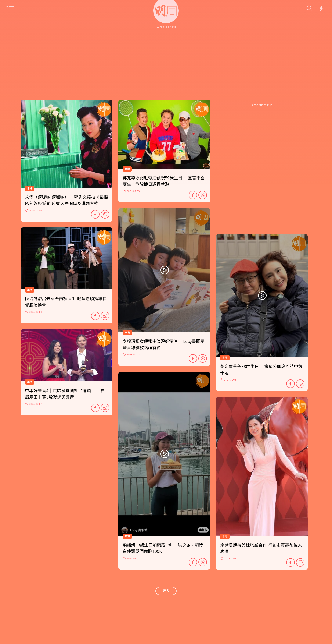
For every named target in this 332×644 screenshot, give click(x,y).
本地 (127, 333)
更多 (166, 591)
